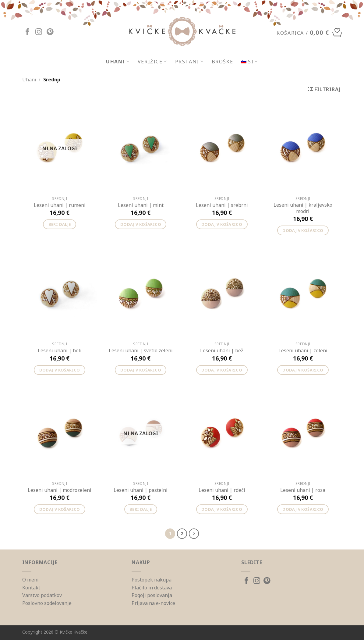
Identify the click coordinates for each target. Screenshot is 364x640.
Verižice (152, 62)
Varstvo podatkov (42, 595)
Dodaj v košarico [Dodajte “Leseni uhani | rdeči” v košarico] (222, 509)
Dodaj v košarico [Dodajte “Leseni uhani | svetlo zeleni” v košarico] (141, 370)
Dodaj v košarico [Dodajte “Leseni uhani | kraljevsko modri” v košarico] (303, 230)
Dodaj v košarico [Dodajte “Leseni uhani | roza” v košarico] (303, 509)
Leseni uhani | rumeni (60, 205)
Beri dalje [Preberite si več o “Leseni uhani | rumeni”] (60, 224)
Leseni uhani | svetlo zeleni (141, 351)
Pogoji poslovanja (152, 595)
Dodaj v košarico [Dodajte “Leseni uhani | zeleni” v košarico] (303, 370)
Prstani (189, 62)
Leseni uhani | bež (222, 351)
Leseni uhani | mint (141, 205)
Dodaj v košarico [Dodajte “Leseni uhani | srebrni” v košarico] (222, 224)
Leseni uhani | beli (60, 351)
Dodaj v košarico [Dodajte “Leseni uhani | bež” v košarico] (222, 370)
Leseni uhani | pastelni (141, 490)
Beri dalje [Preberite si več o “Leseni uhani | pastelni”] (141, 509)
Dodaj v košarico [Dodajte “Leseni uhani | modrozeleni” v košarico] (60, 509)
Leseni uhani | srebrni (222, 205)
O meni (30, 580)
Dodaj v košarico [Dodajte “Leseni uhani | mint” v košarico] (141, 224)
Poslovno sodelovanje (47, 603)
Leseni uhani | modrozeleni (60, 490)
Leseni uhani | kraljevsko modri (303, 208)
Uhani (118, 62)
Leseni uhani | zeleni (303, 351)
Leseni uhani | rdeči (222, 490)
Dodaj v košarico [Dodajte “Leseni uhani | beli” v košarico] (60, 370)
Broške (223, 62)
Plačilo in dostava (152, 588)
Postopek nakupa (152, 580)
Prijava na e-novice (153, 603)
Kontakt (31, 588)
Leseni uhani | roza (303, 490)
